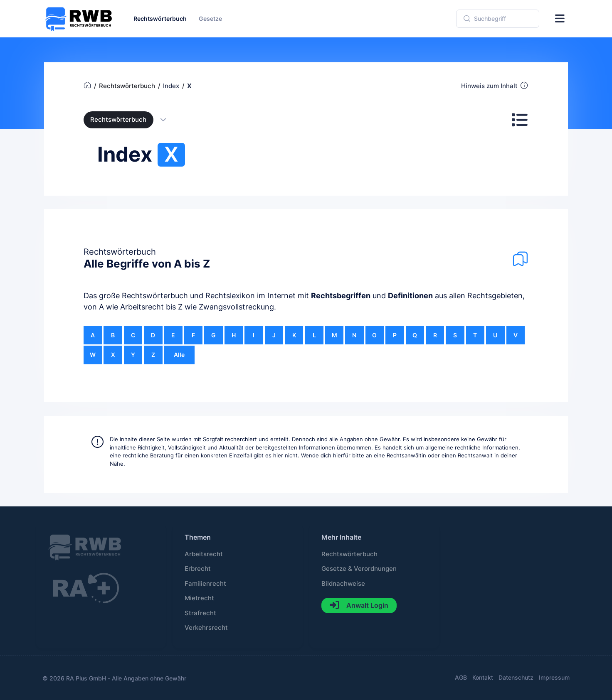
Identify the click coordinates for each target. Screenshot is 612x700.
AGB (461, 677)
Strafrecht (200, 613)
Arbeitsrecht (204, 554)
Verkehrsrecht (206, 628)
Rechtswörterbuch (118, 120)
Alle (179, 355)
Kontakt (483, 677)
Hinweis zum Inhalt (495, 86)
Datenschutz (516, 677)
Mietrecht (199, 598)
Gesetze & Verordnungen (359, 569)
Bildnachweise (343, 584)
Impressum (554, 677)
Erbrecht (198, 569)
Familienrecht (205, 584)
